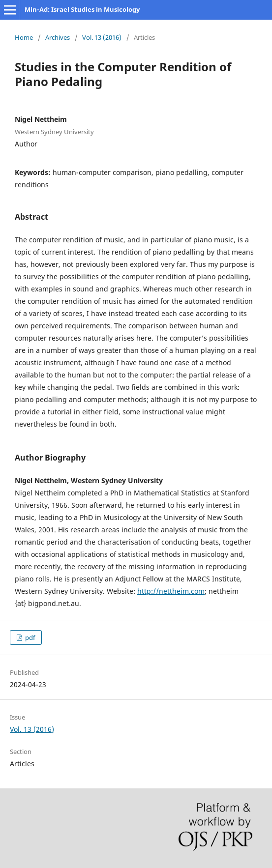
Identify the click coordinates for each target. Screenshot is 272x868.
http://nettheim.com (171, 591)
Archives (58, 37)
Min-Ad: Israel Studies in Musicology (82, 9)
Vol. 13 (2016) (102, 37)
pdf (29, 637)
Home (24, 37)
